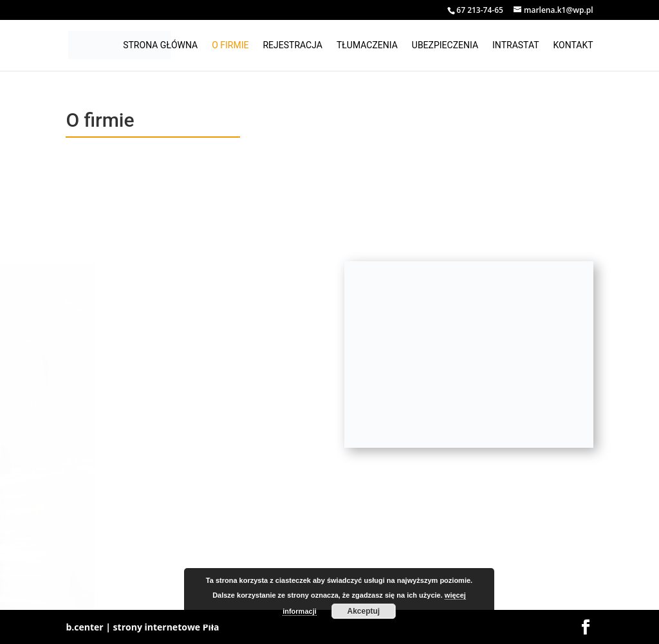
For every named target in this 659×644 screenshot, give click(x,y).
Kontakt (573, 45)
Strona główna (160, 45)
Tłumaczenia (367, 45)
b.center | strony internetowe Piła (142, 627)
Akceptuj (363, 611)
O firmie (230, 45)
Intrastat (515, 45)
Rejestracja (292, 45)
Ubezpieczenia (445, 45)
